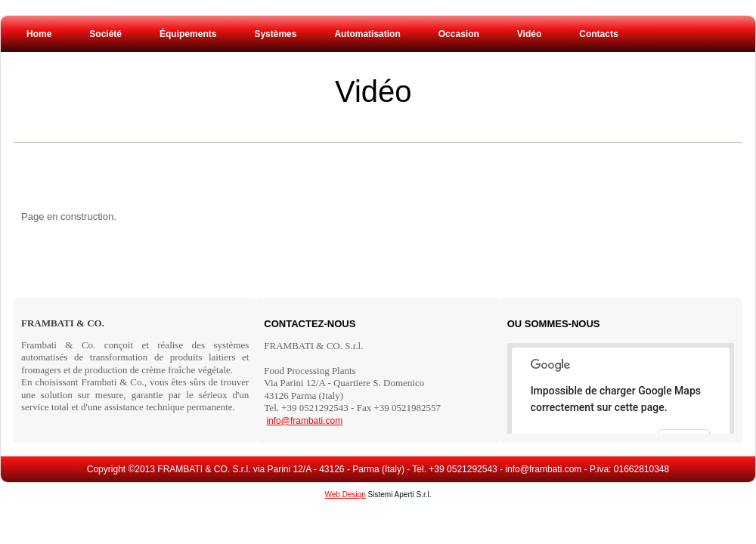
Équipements (188, 34)
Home (39, 34)
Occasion (459, 34)
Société (105, 34)
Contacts (598, 34)
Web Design (345, 495)
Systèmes (275, 34)
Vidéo (373, 91)
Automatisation (367, 34)
